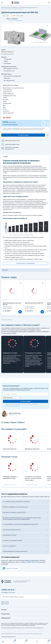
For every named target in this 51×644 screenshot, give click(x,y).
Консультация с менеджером (25, 263)
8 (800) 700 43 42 (32, 562)
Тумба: (3, 50)
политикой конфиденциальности (13, 406)
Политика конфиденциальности (8, 636)
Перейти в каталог (7, 320)
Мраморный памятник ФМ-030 (34, 303)
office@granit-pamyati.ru (8, 592)
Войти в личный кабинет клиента (13, 597)
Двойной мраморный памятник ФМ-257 (12, 304)
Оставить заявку (25, 401)
